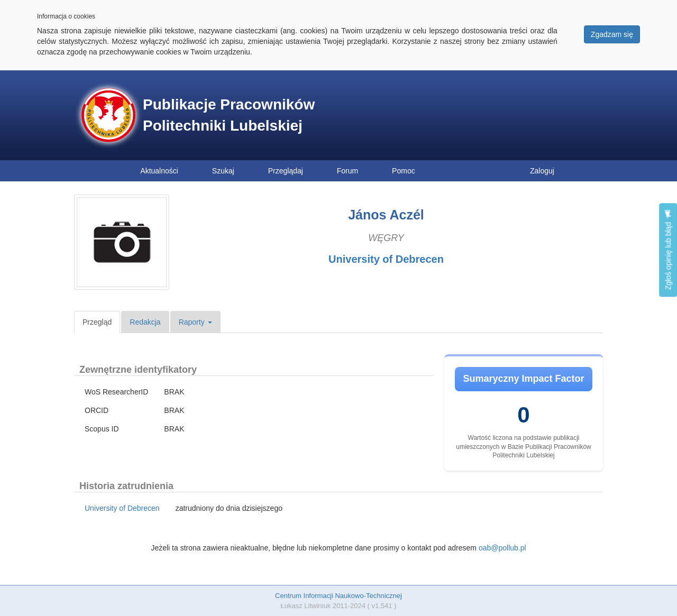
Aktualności (159, 171)
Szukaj (223, 171)
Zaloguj (542, 171)
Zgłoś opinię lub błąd (668, 250)
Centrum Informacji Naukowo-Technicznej (338, 596)
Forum (347, 171)
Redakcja (145, 322)
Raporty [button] (195, 322)
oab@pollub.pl (502, 548)
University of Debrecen (386, 259)
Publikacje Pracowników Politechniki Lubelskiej (229, 115)
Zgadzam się (612, 34)
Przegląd (97, 322)
